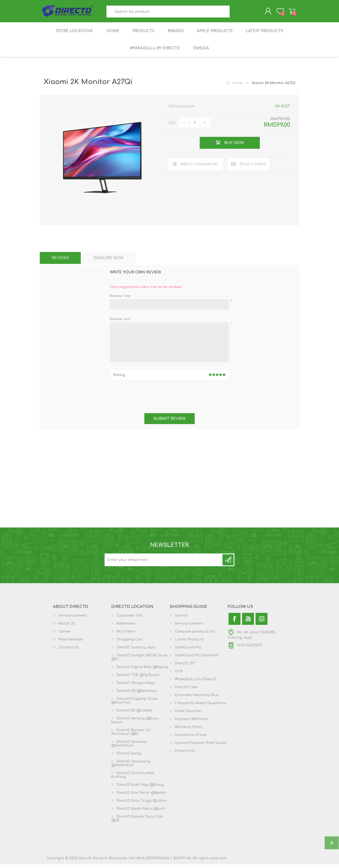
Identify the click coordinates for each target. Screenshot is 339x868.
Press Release (71, 643)
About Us (67, 627)
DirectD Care (186, 691)
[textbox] (168, 13)
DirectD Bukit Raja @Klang (140, 788)
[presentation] (169, 398)
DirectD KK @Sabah (134, 714)
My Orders (126, 635)
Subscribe (228, 564)
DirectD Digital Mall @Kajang (142, 671)
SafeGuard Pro (188, 651)
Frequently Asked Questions (200, 707)
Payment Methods (191, 723)
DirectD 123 (185, 667)
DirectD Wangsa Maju (136, 687)
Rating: (119, 379)
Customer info (130, 619)
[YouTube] (248, 623)
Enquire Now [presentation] (109, 262)
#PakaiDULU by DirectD (195, 683)
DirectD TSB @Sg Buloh (138, 679)
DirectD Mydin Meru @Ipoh (141, 812)
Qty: (172, 126)
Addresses (126, 627)
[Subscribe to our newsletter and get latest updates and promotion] (164, 564)
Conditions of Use (191, 739)
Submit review (169, 422)
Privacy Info (185, 754)
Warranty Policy (189, 731)
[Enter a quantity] (194, 126)
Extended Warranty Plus (197, 699)
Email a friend (253, 168)
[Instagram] (262, 623)
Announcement (72, 619)
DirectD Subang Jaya (136, 651)
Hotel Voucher (188, 715)
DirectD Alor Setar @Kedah (141, 796)
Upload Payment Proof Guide (201, 747)
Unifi (179, 675)
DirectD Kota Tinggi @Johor (142, 804)
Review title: (121, 300)
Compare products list (195, 635)
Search (236, 13)
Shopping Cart (287, 13)
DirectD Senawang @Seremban (131, 767)
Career (64, 635)
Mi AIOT (283, 110)
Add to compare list (199, 168)
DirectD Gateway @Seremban (129, 747)
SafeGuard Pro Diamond (197, 659)
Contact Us (68, 651)
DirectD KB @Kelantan (137, 695)
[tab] (60, 262)
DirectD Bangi (129, 757)
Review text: (121, 323)
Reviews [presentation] (60, 262)
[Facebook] (235, 623)
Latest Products (189, 643)
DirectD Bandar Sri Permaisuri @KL (131, 736)
